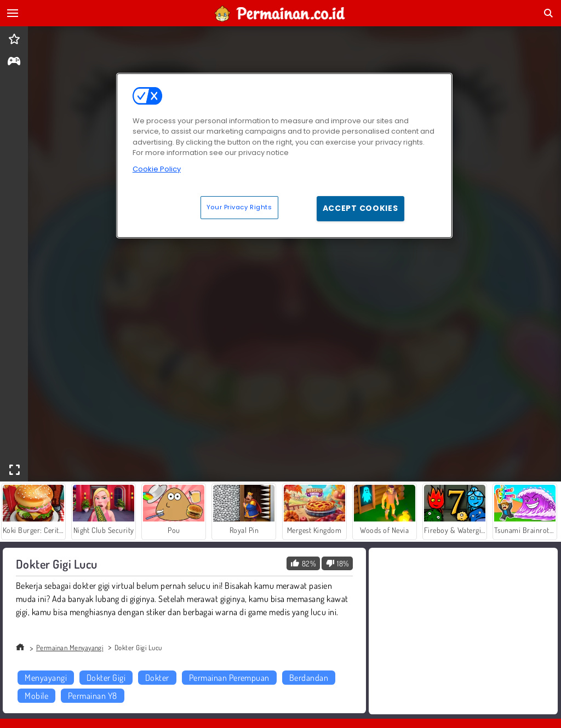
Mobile (36, 696)
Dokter (157, 678)
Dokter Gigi (106, 678)
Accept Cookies (360, 208)
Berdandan (309, 678)
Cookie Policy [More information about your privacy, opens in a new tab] (157, 169)
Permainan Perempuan (229, 678)
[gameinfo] (14, 62)
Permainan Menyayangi (70, 647)
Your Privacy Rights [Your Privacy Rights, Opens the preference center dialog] (239, 207)
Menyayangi (46, 678)
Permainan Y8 (93, 696)
